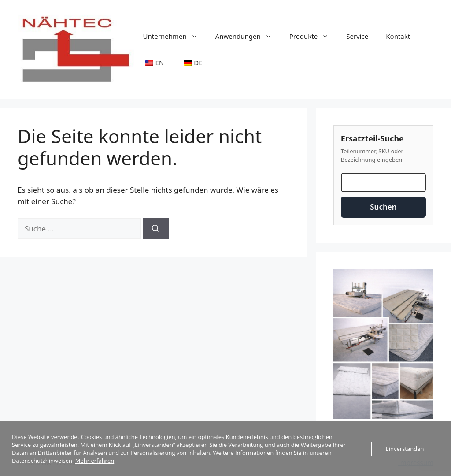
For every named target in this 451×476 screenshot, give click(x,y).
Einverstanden (405, 449)
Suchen (383, 207)
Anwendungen (248, 36)
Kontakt (398, 36)
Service (357, 36)
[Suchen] (156, 229)
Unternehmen (175, 36)
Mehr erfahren (95, 461)
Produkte (313, 36)
